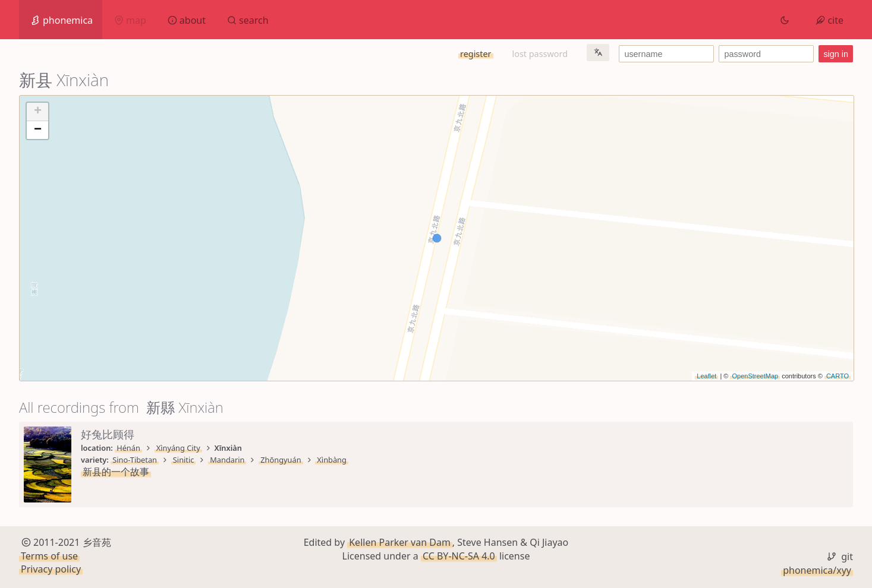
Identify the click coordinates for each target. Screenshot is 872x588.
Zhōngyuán (281, 460)
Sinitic (184, 460)
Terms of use (49, 556)
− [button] (38, 130)
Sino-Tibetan (135, 460)
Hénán (128, 448)
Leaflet (706, 376)
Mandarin (227, 460)
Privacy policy (51, 569)
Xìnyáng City (178, 448)
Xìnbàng (332, 460)
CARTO (838, 376)
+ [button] (38, 112)
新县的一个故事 (116, 472)
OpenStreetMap (755, 376)
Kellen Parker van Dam (400, 542)
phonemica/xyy (817, 570)
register (476, 54)
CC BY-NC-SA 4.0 (459, 556)
